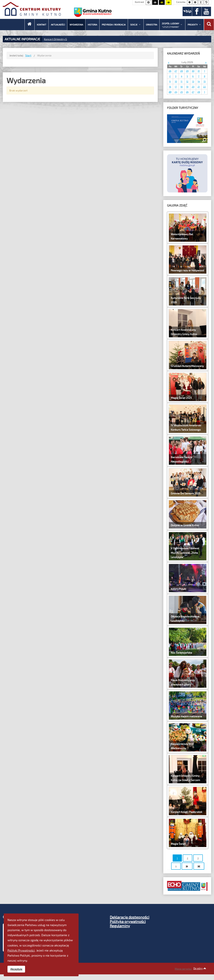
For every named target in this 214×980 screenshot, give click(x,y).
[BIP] (187, 11)
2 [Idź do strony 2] (188, 858)
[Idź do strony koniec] (199, 866)
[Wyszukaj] (209, 25)
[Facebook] (197, 11)
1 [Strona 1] (177, 858)
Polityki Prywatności (21, 950)
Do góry (200, 968)
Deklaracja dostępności (130, 917)
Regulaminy (120, 926)
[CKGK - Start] (30, 25)
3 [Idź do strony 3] (198, 858)
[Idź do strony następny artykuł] (187, 866)
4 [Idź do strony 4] (176, 866)
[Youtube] (206, 11)
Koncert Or (50, 39)
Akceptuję (16, 969)
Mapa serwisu (183, 969)
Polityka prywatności (128, 921)
